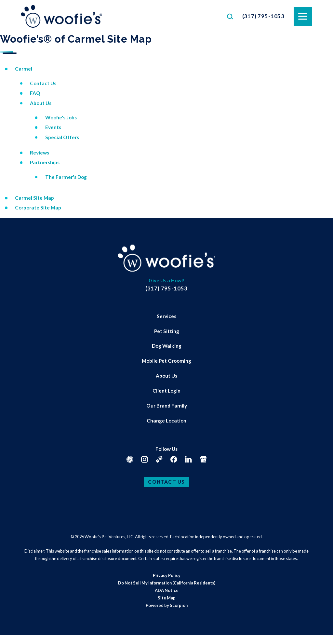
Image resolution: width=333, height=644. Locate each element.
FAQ (35, 93)
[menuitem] (166, 316)
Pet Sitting (167, 331)
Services (166, 316)
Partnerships (45, 162)
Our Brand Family (167, 406)
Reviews (40, 153)
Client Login (166, 391)
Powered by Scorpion (167, 605)
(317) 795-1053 (264, 16)
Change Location (166, 421)
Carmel (24, 69)
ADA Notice (167, 590)
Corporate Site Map (38, 208)
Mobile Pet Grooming (166, 361)
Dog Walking (167, 346)
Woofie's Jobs (61, 117)
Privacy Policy (167, 575)
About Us (41, 103)
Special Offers (62, 137)
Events (53, 127)
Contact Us (43, 83)
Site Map (167, 598)
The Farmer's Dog (66, 177)
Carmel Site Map (34, 198)
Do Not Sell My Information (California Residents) (167, 583)
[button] (13, 631)
